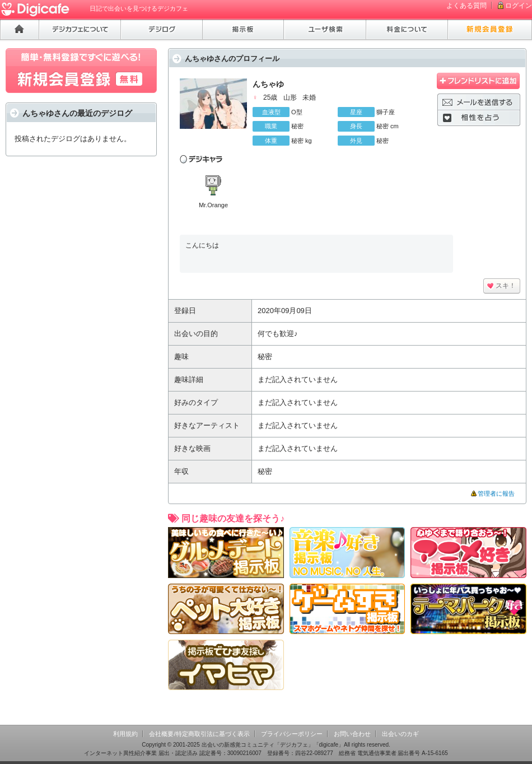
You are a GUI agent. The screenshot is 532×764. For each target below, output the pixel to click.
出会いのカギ (400, 734)
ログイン (519, 6)
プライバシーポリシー (292, 734)
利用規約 (125, 734)
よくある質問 (466, 6)
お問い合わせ (352, 734)
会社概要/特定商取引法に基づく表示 (199, 734)
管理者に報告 (496, 493)
